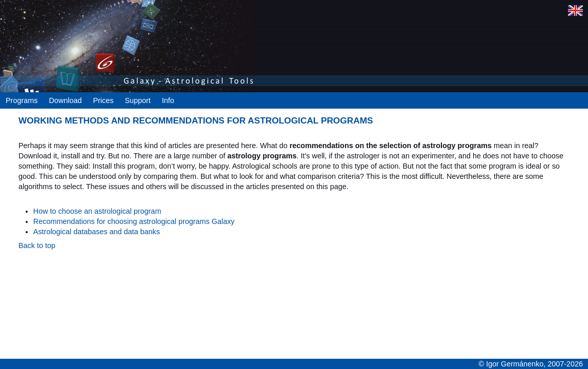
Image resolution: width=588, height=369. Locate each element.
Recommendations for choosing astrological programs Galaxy (134, 221)
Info (168, 100)
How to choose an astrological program (97, 211)
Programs (22, 100)
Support (137, 100)
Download (65, 100)
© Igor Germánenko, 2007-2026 (531, 364)
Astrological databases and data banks (97, 232)
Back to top (37, 245)
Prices (103, 100)
